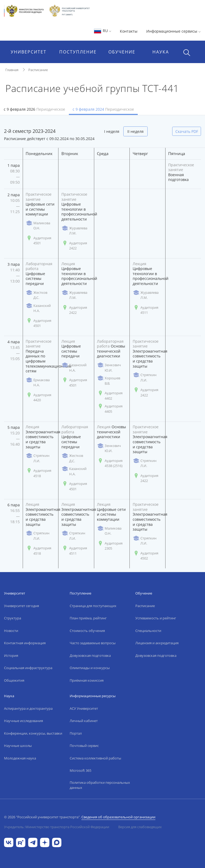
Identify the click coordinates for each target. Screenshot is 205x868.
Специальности (148, 631)
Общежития (14, 680)
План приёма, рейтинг (88, 618)
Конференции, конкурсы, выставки (33, 733)
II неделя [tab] (135, 131)
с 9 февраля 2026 (34, 109)
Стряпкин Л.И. (145, 377)
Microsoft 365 (80, 770)
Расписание (38, 70)
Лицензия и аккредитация (157, 643)
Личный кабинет (84, 721)
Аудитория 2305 (110, 546)
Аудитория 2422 (74, 246)
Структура (13, 618)
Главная (12, 70)
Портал (76, 733)
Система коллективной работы (95, 758)
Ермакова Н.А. (38, 383)
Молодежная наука (20, 758)
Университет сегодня (21, 606)
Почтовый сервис (84, 746)
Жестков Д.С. (36, 295)
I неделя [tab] (112, 131)
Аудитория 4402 (110, 396)
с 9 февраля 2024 (103, 109)
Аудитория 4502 (145, 556)
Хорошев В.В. (109, 381)
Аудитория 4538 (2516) (110, 463)
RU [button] (102, 31)
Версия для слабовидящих (140, 827)
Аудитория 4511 (145, 310)
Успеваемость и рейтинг (156, 618)
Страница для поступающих (93, 606)
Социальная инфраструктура (28, 668)
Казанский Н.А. (38, 308)
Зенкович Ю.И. (109, 368)
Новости (11, 631)
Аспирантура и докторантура (28, 708)
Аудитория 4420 (38, 398)
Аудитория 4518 (38, 473)
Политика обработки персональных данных (100, 785)
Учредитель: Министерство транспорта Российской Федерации (57, 827)
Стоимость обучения (87, 631)
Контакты (129, 31)
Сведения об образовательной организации (118, 817)
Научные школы (18, 746)
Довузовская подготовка (90, 655)
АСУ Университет (84, 708)
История (11, 655)
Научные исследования (23, 721)
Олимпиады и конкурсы (90, 668)
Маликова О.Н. (38, 226)
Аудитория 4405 (110, 409)
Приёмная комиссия (87, 680)
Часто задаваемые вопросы (93, 643)
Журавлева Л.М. (74, 231)
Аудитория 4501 (38, 241)
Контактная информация (25, 643)
